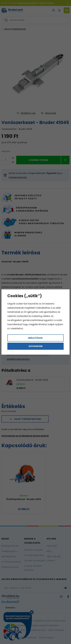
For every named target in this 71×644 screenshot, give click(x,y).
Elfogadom (36, 346)
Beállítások (35, 338)
